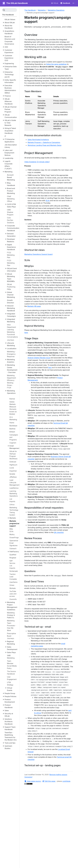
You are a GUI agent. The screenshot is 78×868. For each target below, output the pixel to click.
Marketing (42, 10)
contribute (66, 781)
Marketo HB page (34, 306)
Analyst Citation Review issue (39, 358)
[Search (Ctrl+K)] (9, 10)
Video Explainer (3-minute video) (37, 162)
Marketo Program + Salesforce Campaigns (44, 142)
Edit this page (49, 781)
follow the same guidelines (56, 64)
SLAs (48, 200)
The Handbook (30, 10)
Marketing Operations (56, 10)
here (26, 333)
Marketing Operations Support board (38, 254)
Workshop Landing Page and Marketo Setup (45, 145)
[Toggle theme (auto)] (74, 3)
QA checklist (59, 532)
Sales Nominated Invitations (38, 140)
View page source (33, 781)
